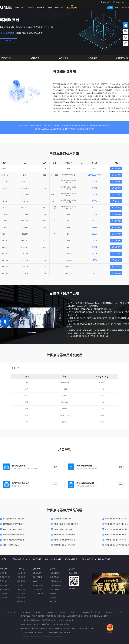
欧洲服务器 (64, 58)
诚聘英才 (51, 612)
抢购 (56, 467)
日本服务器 (4, 593)
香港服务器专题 (20, 559)
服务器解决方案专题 (54, 559)
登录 (116, 8)
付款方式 (53, 602)
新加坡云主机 (22, 585)
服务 (50, 8)
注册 (110, 8)
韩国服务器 (4, 585)
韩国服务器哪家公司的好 (11, 545)
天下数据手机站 (10, 612)
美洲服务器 (35, 58)
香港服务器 (4, 573)
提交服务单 (125, 8)
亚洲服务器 (6, 58)
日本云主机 (21, 593)
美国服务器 (4, 581)
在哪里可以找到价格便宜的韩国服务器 (67, 545)
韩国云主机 (21, 581)
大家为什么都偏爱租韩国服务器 (115, 519)
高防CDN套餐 (38, 585)
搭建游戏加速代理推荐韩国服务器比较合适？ (18, 524)
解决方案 (41, 8)
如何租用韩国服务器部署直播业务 (116, 529)
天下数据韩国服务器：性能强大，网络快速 (17, 519)
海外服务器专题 (36, 559)
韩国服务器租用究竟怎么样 (63, 529)
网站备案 (86, 612)
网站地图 (121, 612)
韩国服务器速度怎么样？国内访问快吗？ (67, 540)
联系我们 (39, 612)
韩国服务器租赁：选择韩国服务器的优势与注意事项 (71, 535)
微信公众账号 (74, 573)
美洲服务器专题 (104, 559)
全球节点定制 (38, 589)
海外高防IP (37, 573)
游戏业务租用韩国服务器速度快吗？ (15, 535)
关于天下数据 (55, 573)
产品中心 (30, 8)
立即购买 (8, 41)
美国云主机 (21, 577)
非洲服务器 (92, 58)
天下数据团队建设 (56, 585)
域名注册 (109, 612)
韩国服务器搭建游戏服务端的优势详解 (16, 540)
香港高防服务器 (5, 577)
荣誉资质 (53, 597)
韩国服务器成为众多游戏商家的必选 (117, 545)
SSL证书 (36, 581)
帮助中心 (74, 612)
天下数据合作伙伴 (56, 581)
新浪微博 (72, 589)
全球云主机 (21, 602)
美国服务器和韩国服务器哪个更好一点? (16, 529)
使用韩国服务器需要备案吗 (63, 519)
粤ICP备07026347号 (66, 620)
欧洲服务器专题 (89, 559)
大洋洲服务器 (122, 58)
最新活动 (19, 8)
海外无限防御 (38, 577)
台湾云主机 (21, 589)
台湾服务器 (4, 597)
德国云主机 (21, 597)
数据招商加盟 (55, 577)
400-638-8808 (120, 2)
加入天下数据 (55, 589)
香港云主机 (21, 573)
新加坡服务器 (5, 589)
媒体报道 (53, 593)
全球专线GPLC (38, 593)
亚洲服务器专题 (72, 559)
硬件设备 (59, 8)
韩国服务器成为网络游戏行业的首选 (66, 524)
